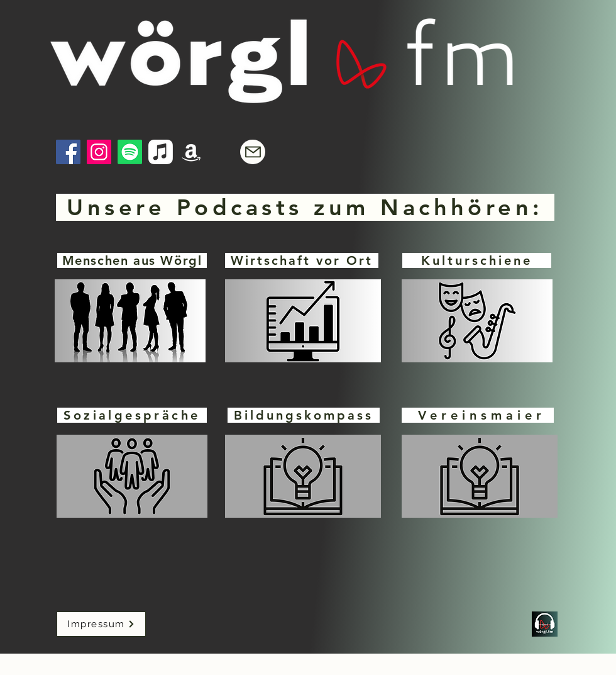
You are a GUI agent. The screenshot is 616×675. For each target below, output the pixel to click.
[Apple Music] (161, 152)
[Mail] (253, 152)
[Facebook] (68, 152)
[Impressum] (101, 624)
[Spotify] (130, 152)
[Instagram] (99, 152)
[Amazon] (191, 152)
